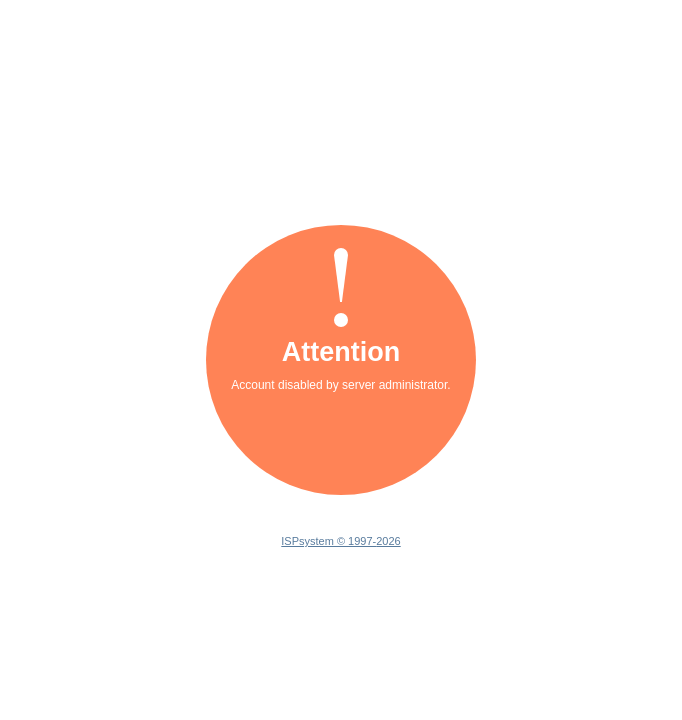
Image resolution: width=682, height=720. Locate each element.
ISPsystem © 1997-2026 (340, 541)
